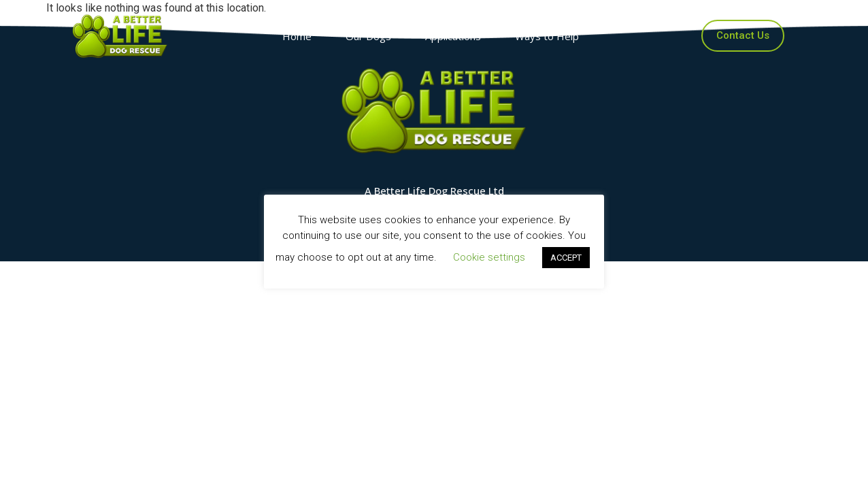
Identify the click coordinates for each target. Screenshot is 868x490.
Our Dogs (372, 36)
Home (300, 36)
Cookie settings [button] (489, 257)
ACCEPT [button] (566, 258)
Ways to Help (550, 36)
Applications (456, 36)
